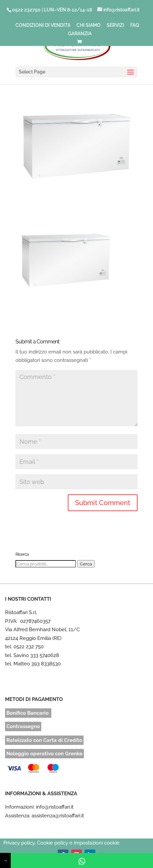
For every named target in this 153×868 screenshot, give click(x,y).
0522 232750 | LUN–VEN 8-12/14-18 (52, 10)
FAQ (135, 25)
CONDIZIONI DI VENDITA (43, 25)
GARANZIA (80, 34)
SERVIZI (115, 25)
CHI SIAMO (89, 25)
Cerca (86, 564)
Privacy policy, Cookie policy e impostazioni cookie (61, 843)
